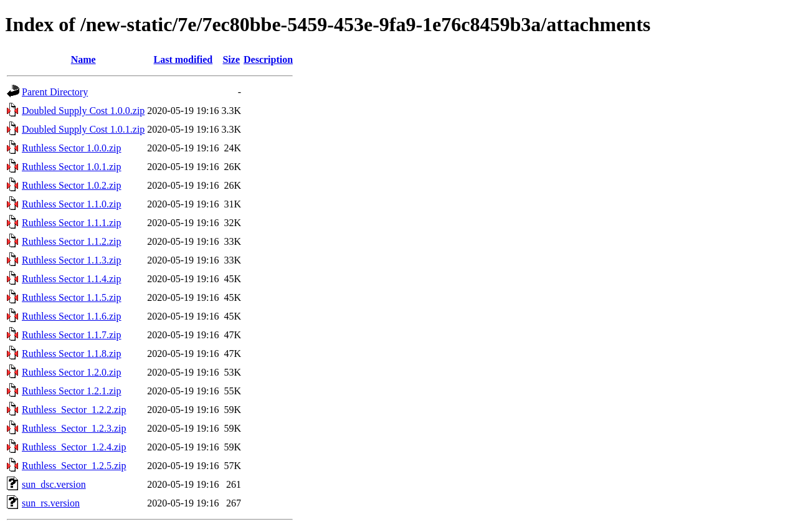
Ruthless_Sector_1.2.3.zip (74, 428)
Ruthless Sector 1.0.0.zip (72, 148)
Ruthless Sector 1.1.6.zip (72, 316)
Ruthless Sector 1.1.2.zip (72, 241)
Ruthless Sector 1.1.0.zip (72, 204)
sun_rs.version (51, 503)
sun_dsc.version (54, 484)
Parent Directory (55, 92)
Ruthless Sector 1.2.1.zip (72, 391)
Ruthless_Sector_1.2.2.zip (74, 410)
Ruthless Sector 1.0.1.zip (72, 167)
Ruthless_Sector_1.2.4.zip (74, 447)
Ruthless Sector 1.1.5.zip (72, 297)
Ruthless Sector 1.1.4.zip (72, 279)
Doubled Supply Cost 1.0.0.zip (83, 111)
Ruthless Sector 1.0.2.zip (72, 185)
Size (231, 59)
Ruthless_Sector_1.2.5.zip (74, 466)
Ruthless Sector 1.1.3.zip (72, 260)
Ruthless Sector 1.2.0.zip (72, 372)
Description (268, 59)
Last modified (183, 59)
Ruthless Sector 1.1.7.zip (72, 335)
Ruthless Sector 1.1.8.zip (72, 354)
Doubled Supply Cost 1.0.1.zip (83, 129)
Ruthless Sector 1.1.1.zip (72, 223)
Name (83, 59)
